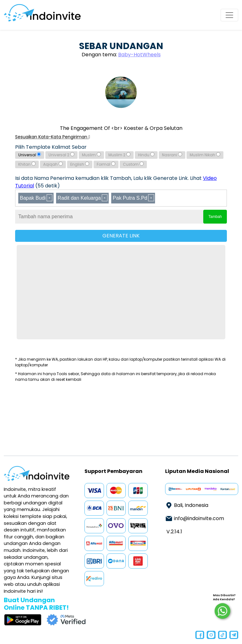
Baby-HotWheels (139, 55)
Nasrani (172, 155)
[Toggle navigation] (229, 15)
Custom (133, 164)
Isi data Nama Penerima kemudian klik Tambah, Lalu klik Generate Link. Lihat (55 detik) (116, 182)
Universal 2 (61, 155)
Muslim (91, 155)
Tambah (215, 217)
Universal (30, 155)
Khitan (27, 164)
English (80, 164)
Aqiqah (53, 164)
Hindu (146, 155)
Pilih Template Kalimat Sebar (51, 147)
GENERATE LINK (121, 236)
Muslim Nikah (205, 155)
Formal (106, 164)
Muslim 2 (119, 155)
